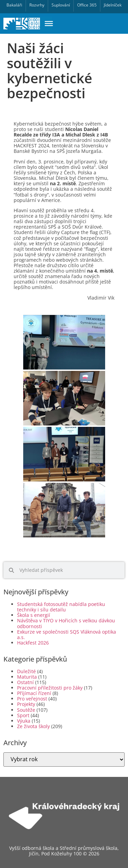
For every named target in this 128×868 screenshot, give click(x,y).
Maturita (27, 677)
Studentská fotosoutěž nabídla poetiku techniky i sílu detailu (61, 607)
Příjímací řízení (34, 693)
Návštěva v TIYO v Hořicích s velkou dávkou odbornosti (66, 623)
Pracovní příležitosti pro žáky (50, 688)
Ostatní (25, 682)
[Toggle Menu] (49, 24)
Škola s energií (34, 615)
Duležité (26, 671)
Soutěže (26, 710)
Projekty (26, 704)
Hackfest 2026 (33, 643)
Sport (23, 715)
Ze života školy (33, 726)
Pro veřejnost (32, 699)
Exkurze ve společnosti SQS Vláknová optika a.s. (67, 634)
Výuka (24, 721)
